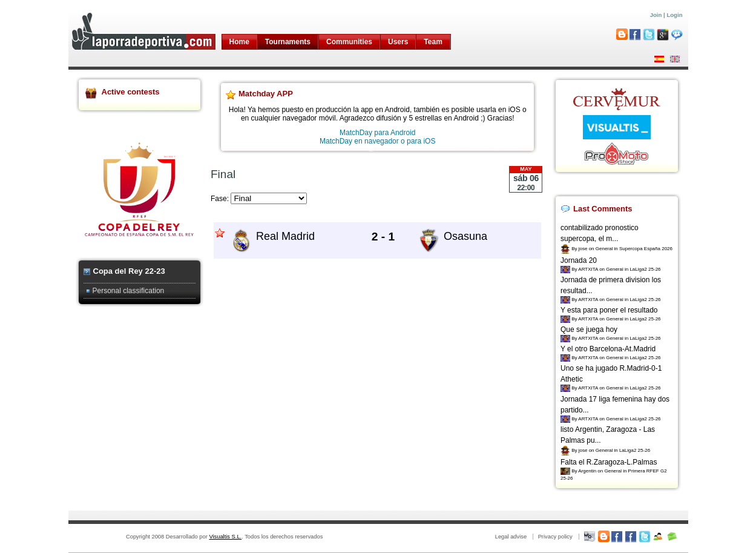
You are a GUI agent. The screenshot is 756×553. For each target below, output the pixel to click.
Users (398, 42)
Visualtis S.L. (225, 537)
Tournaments (288, 42)
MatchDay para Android (377, 133)
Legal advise (511, 537)
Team (433, 42)
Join (656, 15)
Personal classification (129, 291)
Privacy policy (555, 537)
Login (674, 15)
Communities (349, 42)
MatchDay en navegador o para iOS (377, 141)
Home (239, 42)
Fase (219, 199)
